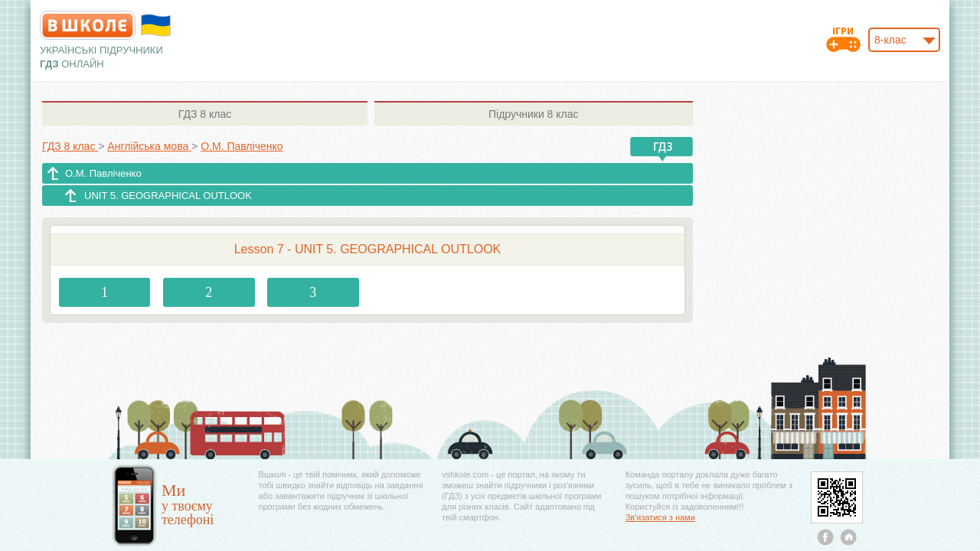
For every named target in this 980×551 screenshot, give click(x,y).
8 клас (205, 114)
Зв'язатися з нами (660, 517)
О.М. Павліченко (103, 173)
